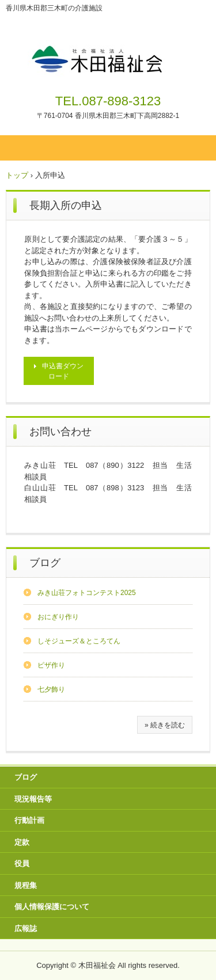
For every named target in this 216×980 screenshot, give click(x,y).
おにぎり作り (58, 617)
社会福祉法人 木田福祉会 (108, 51)
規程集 (26, 885)
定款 (22, 842)
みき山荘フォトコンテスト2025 (87, 593)
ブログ (45, 563)
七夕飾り (51, 689)
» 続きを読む (165, 725)
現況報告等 (33, 799)
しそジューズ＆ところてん (79, 641)
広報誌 (26, 928)
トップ (17, 175)
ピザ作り (51, 665)
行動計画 (29, 820)
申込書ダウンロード (63, 371)
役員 (22, 863)
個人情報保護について (52, 907)
